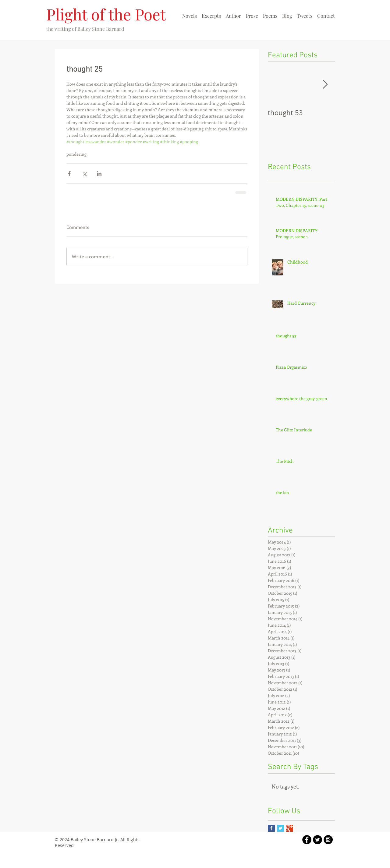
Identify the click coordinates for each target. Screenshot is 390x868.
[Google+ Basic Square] (290, 828)
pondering (76, 154)
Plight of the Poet (106, 14)
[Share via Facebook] (69, 174)
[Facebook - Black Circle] (307, 840)
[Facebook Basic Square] (271, 828)
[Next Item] (325, 85)
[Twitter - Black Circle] (317, 840)
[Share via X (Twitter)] (84, 174)
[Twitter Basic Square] (280, 828)
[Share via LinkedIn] (99, 174)
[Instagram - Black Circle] (328, 840)
